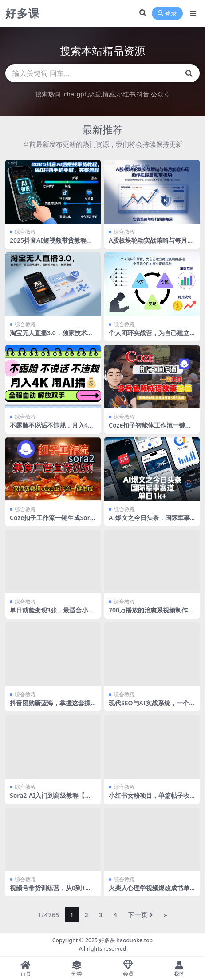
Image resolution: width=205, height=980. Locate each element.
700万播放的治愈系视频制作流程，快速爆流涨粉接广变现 (151, 614)
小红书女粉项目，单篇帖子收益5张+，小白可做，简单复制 (150, 799)
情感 (109, 94)
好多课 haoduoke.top (126, 940)
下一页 (140, 915)
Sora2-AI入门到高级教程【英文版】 (50, 799)
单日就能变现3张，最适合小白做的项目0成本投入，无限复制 (52, 614)
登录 (167, 14)
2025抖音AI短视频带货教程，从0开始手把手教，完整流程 (51, 244)
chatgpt (75, 94)
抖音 (143, 94)
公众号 (160, 94)
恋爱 (95, 94)
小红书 (126, 94)
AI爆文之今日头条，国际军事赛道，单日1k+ (149, 521)
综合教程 (25, 232)
